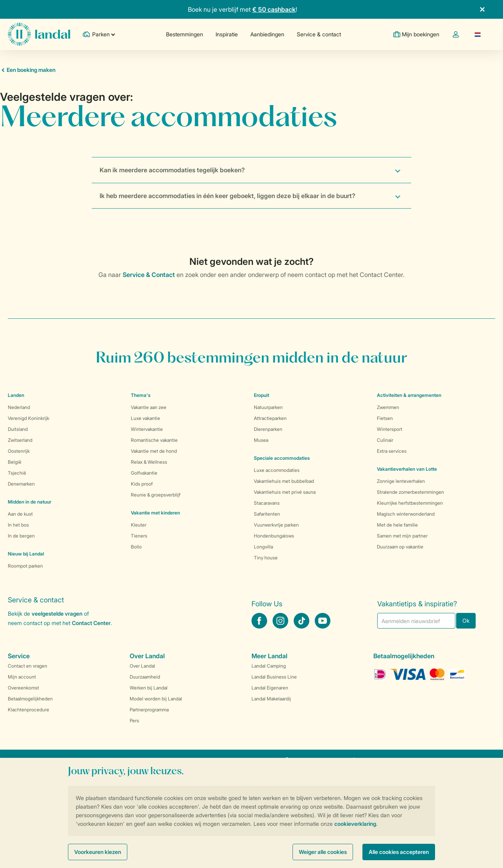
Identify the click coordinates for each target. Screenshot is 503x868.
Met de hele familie (397, 525)
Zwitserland (20, 440)
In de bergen (21, 536)
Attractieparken (270, 418)
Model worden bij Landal (156, 699)
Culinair (385, 440)
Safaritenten (267, 514)
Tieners (139, 536)
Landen (16, 395)
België (15, 462)
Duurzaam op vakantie (400, 547)
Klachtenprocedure (29, 710)
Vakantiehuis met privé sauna (285, 492)
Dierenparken (268, 429)
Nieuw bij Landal (26, 554)
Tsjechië (17, 473)
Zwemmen (388, 407)
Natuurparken (268, 407)
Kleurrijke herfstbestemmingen (410, 503)
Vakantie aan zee (149, 407)
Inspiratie (227, 34)
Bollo (136, 547)
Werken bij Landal (149, 688)
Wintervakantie (147, 429)
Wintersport (390, 429)
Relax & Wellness (149, 462)
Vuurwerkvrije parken (276, 525)
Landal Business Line (274, 677)
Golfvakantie (144, 473)
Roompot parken (25, 566)
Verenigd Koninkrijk (29, 418)
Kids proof (142, 484)
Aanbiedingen (267, 34)
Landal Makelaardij (271, 699)
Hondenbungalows (274, 536)
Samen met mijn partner (402, 536)
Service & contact (319, 34)
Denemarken (21, 484)
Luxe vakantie (145, 418)
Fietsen (385, 418)
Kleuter (139, 525)
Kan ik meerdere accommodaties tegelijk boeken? (172, 170)
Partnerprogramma (149, 710)
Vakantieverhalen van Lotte (407, 469)
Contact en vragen (28, 666)
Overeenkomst (23, 688)
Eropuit (261, 395)
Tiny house (266, 558)
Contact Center (91, 623)
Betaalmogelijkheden (30, 699)
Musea (261, 440)
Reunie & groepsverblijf (156, 495)
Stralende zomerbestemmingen (410, 492)
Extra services (392, 451)
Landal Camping (269, 666)
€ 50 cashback (274, 9)
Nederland (19, 407)
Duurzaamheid (145, 677)
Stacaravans (267, 503)
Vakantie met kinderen (155, 513)
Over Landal (142, 666)
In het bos (18, 525)
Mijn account (22, 677)
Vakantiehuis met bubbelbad (284, 481)
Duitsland (18, 429)
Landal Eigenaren (270, 688)
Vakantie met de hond (154, 451)
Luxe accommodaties (277, 470)
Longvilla (263, 547)
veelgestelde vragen (57, 613)
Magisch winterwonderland (406, 514)
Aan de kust (20, 514)
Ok (466, 621)
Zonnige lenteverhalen (401, 481)
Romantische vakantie (154, 440)
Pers (134, 721)
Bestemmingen (185, 34)
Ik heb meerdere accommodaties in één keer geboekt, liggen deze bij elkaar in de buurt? (227, 196)
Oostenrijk (19, 451)
